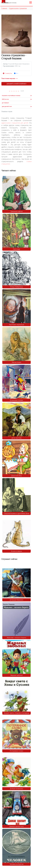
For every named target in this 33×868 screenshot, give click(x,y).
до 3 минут (5, 103)
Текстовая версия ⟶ (9, 78)
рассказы (9, 3)
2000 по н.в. (5, 99)
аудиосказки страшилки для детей (15, 123)
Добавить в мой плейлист (17, 84)
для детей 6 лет (7, 106)
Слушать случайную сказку (11, 95)
